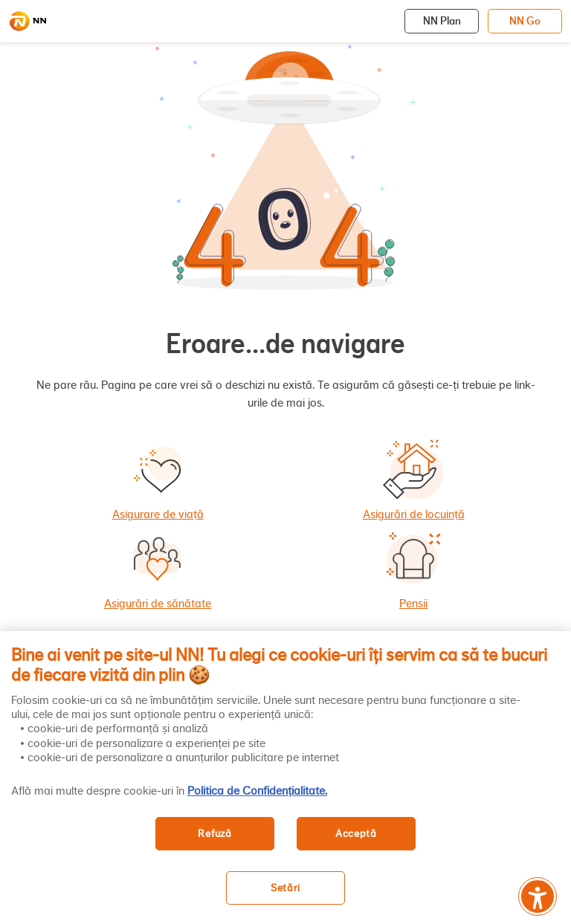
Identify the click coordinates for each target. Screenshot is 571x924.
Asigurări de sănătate (158, 604)
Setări (285, 888)
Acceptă (356, 834)
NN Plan (442, 21)
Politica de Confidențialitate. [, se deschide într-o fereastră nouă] (257, 791)
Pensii (413, 604)
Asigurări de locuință (414, 514)
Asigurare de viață (158, 514)
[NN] (28, 22)
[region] (285, 778)
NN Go (525, 21)
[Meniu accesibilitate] (538, 896)
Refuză (214, 834)
